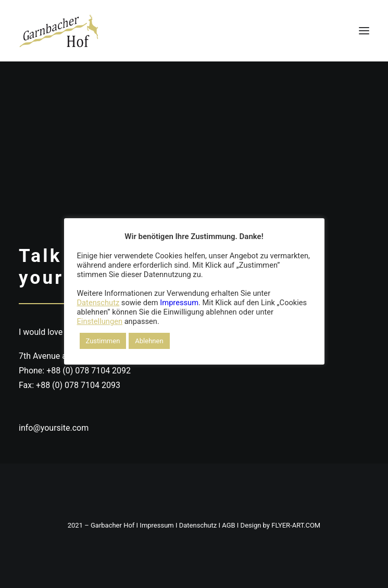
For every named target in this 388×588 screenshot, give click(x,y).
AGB (228, 525)
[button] (364, 31)
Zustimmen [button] (103, 341)
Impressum (157, 525)
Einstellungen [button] (100, 321)
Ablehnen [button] (149, 341)
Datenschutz (198, 525)
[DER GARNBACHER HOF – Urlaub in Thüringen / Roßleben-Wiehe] (59, 31)
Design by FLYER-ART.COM (281, 525)
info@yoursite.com (54, 428)
